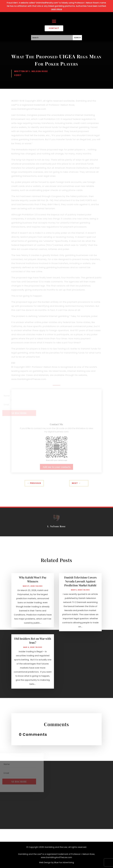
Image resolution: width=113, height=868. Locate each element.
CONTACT (54, 28)
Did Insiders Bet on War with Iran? (33, 643)
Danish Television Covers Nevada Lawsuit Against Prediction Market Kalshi (80, 583)
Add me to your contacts (56, 467)
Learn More (57, 9)
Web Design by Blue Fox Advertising (56, 862)
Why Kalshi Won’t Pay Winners (33, 581)
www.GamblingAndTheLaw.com (56, 857)
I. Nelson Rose (38, 71)
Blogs (39, 588)
